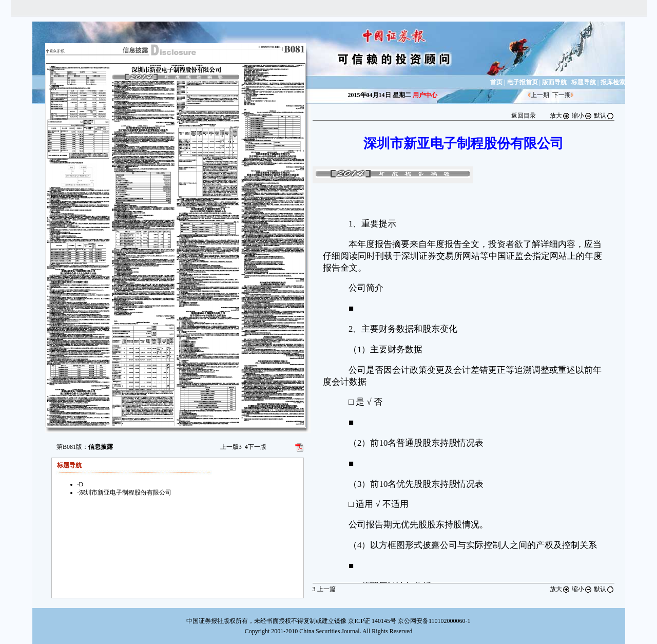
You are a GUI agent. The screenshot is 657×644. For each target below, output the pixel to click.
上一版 (231, 447)
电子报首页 (523, 82)
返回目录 (524, 116)
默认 (604, 116)
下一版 (256, 447)
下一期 (562, 95)
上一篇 (324, 589)
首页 (496, 82)
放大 (560, 116)
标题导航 (584, 82)
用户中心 (425, 95)
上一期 (540, 95)
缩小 (582, 116)
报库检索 (613, 82)
